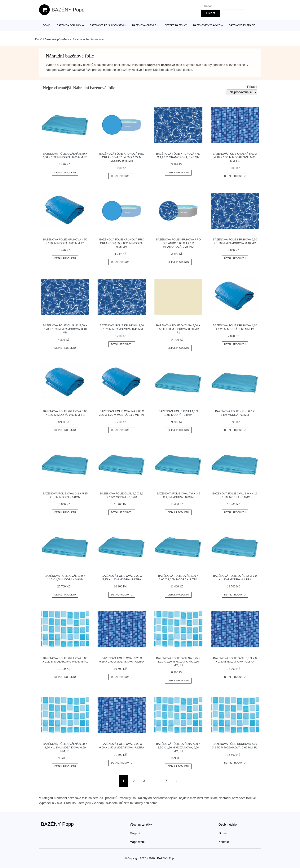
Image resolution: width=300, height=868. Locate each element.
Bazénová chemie (144, 25)
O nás (223, 833)
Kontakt (224, 842)
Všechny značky (141, 825)
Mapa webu (138, 842)
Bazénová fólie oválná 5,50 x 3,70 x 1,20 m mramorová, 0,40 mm (65, 329)
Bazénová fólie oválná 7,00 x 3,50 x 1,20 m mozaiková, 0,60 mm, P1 (178, 747)
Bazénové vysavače (207, 25)
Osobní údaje (228, 825)
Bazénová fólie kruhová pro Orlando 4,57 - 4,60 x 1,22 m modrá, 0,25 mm (122, 157)
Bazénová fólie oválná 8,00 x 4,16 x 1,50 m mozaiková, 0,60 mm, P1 (235, 157)
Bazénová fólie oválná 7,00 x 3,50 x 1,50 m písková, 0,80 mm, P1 (178, 329)
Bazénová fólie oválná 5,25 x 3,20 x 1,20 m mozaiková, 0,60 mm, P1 (178, 662)
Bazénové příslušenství (107, 25)
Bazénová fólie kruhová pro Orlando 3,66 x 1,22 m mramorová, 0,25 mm (178, 243)
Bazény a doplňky (69, 25)
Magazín (136, 833)
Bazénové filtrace (242, 25)
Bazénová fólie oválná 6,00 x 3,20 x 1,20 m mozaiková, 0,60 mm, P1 (65, 747)
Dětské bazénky (176, 25)
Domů (47, 25)
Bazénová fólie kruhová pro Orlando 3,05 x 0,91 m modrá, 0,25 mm (122, 243)
